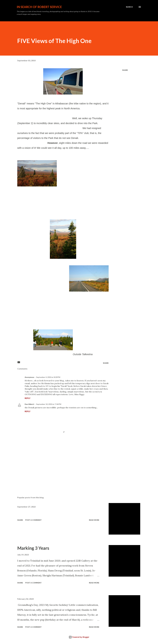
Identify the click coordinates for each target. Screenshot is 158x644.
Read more (94, 520)
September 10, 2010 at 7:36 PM (49, 404)
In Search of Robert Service (39, 7)
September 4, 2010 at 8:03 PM (48, 377)
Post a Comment (33, 520)
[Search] (129, 7)
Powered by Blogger (79, 637)
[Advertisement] (59, 466)
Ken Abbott (30, 404)
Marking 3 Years (33, 548)
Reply (28, 398)
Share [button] (125, 70)
